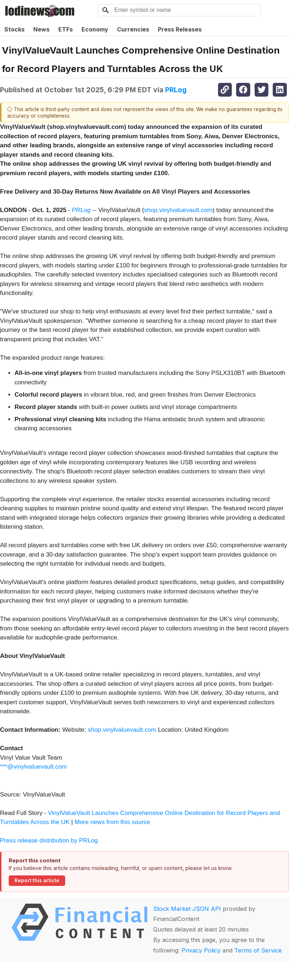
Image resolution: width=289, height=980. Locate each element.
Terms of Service (258, 950)
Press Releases (180, 29)
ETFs (66, 29)
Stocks (14, 29)
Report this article (37, 880)
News (41, 29)
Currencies (133, 29)
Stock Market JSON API (187, 909)
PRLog (176, 90)
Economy (95, 29)
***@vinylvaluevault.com (33, 767)
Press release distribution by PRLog (49, 840)
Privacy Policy (201, 950)
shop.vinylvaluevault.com (178, 210)
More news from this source (112, 822)
